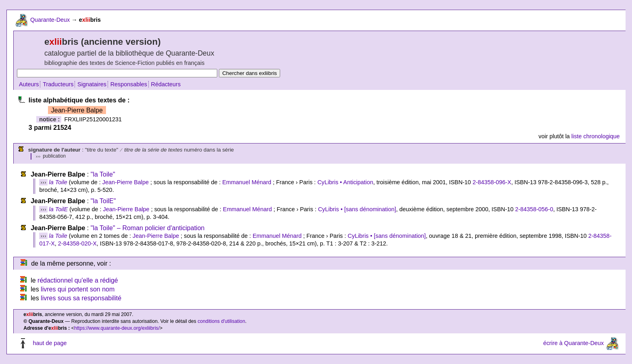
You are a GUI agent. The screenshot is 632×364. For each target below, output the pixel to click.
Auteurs (29, 84)
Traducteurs (58, 84)
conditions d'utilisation (221, 321)
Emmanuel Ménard (247, 182)
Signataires (92, 84)
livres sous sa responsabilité (81, 298)
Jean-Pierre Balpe (126, 182)
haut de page (50, 343)
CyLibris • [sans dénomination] (357, 209)
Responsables (129, 84)
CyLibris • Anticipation (345, 182)
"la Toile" (103, 174)
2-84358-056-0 (534, 209)
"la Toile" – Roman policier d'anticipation (148, 228)
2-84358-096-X (492, 182)
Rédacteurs (166, 84)
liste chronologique (596, 136)
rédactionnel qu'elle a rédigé (78, 280)
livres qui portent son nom (78, 289)
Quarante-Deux (50, 20)
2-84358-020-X (77, 243)
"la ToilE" (103, 201)
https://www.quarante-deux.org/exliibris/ (117, 328)
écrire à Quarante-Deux (574, 343)
